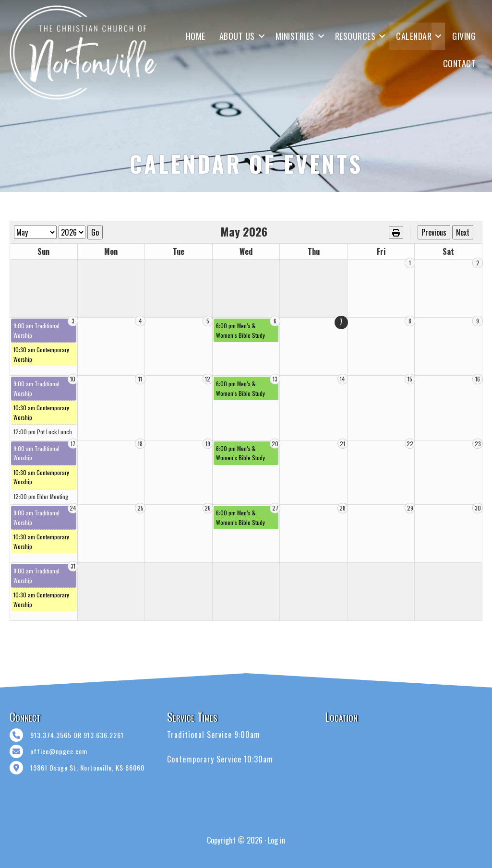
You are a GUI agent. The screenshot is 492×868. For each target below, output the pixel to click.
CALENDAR (414, 36)
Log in (276, 840)
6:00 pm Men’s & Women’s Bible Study (240, 330)
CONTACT (460, 63)
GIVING (464, 36)
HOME (196, 36)
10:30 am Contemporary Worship (41, 354)
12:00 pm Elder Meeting (41, 496)
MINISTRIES (295, 36)
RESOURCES (355, 36)
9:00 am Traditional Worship (36, 330)
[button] (262, 36)
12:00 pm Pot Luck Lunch (43, 432)
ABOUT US (237, 36)
